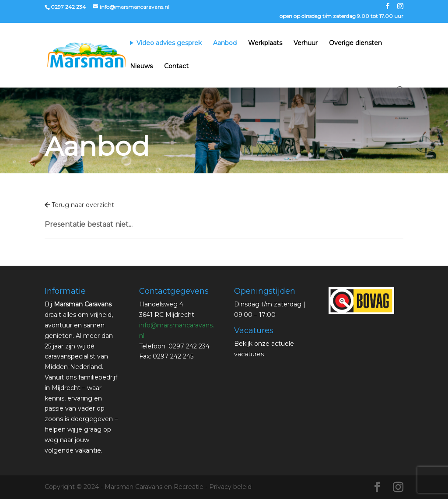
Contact (176, 67)
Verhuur (306, 43)
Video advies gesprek (169, 43)
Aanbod (225, 43)
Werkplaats (265, 43)
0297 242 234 (68, 7)
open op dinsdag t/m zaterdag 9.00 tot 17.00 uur (341, 16)
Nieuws (141, 67)
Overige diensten (355, 43)
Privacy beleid (230, 487)
